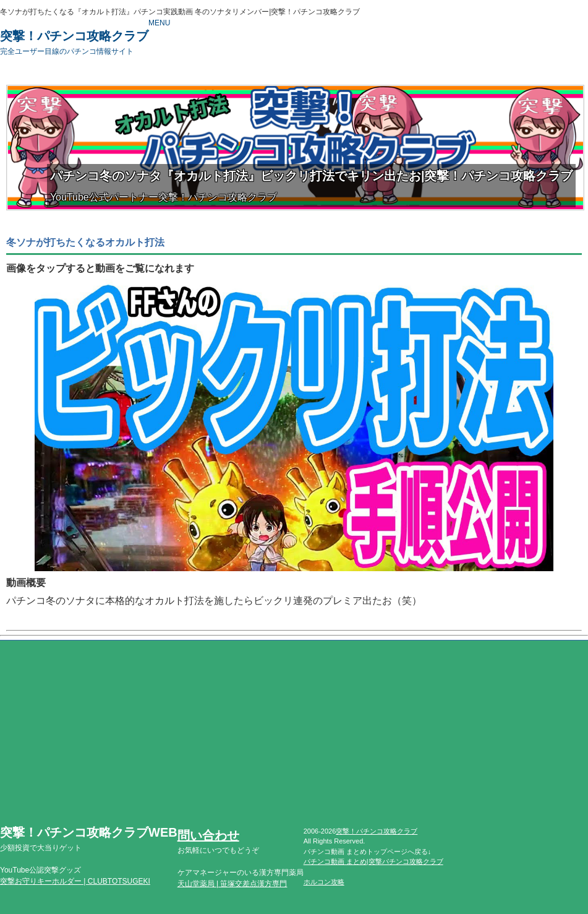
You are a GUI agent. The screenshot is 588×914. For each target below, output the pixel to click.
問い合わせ (208, 835)
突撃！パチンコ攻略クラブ (74, 42)
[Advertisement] (294, 739)
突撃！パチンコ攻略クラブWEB (89, 839)
